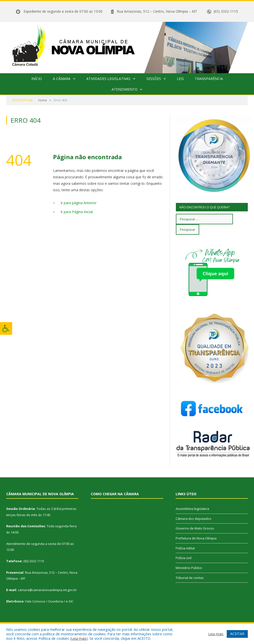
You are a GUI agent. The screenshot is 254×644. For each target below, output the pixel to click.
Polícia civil (184, 558)
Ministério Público (189, 568)
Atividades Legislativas (108, 79)
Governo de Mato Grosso (195, 528)
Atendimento (125, 89)
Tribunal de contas (190, 578)
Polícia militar (185, 548)
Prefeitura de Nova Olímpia (196, 538)
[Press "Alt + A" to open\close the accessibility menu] (6, 328)
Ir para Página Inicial (77, 212)
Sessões (154, 79)
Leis (180, 79)
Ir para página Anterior (79, 203)
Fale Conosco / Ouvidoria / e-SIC (49, 601)
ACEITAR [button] (237, 634)
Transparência (209, 79)
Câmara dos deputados (193, 519)
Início (37, 79)
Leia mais (79, 638)
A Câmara (62, 79)
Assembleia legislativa (192, 509)
